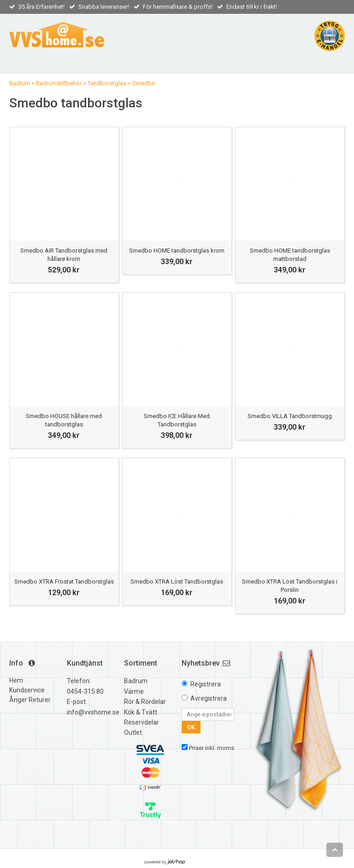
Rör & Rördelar (145, 702)
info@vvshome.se (93, 712)
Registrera (206, 684)
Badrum (20, 83)
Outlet (133, 732)
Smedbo (144, 83)
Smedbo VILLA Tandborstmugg (290, 416)
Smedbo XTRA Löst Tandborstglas (177, 582)
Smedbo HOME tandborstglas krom (177, 251)
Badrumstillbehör (59, 83)
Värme (134, 691)
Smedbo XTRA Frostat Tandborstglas (64, 582)
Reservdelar (142, 722)
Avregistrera (209, 698)
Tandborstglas (107, 83)
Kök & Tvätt (141, 712)
